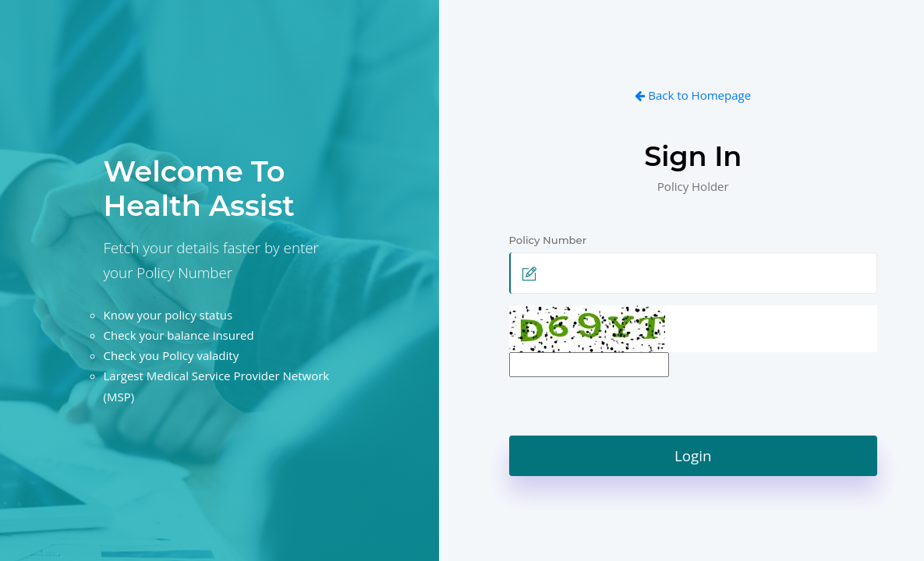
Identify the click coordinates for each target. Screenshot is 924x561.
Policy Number (552, 240)
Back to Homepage (693, 95)
